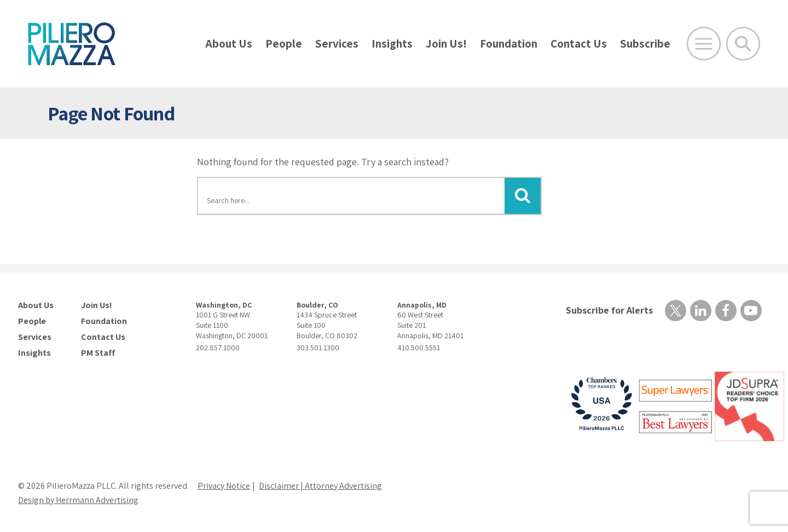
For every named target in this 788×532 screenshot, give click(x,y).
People (284, 44)
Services (337, 44)
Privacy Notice (224, 486)
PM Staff (98, 353)
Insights (392, 44)
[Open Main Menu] (704, 44)
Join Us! (446, 44)
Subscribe (645, 44)
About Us (229, 44)
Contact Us (579, 44)
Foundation (509, 44)
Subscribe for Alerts (609, 310)
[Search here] (352, 198)
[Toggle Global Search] (743, 44)
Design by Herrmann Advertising (78, 500)
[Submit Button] (523, 196)
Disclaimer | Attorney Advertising (320, 486)
